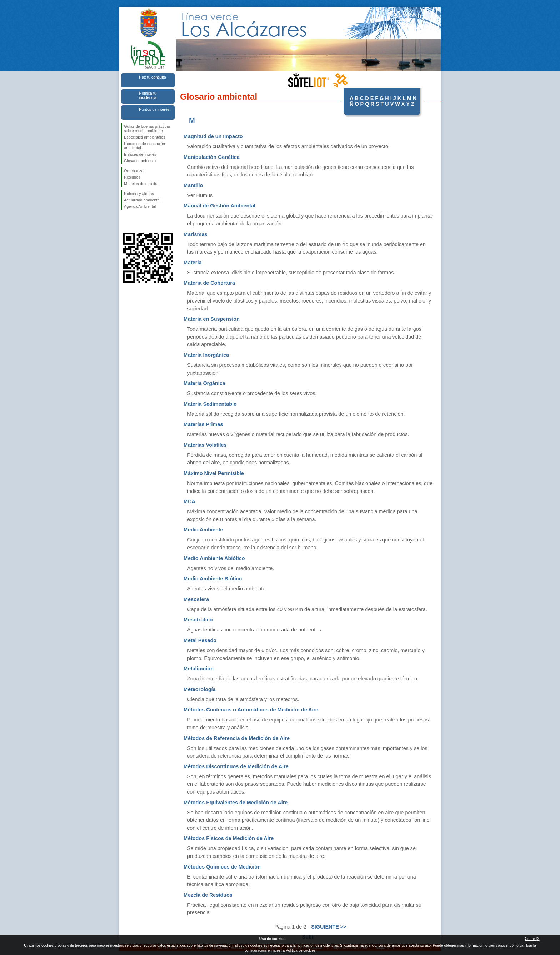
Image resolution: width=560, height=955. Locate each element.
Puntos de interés (154, 109)
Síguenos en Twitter (137, 221)
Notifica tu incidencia (148, 95)
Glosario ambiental (140, 161)
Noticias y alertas (139, 194)
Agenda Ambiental (140, 206)
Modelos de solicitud (142, 184)
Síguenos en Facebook (125, 221)
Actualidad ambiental (142, 200)
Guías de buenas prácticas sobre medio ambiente (147, 129)
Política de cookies (301, 951)
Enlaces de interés (140, 154)
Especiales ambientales (145, 137)
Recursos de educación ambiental (144, 146)
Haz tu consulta (152, 77)
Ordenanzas (135, 171)
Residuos (132, 177)
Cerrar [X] (533, 939)
